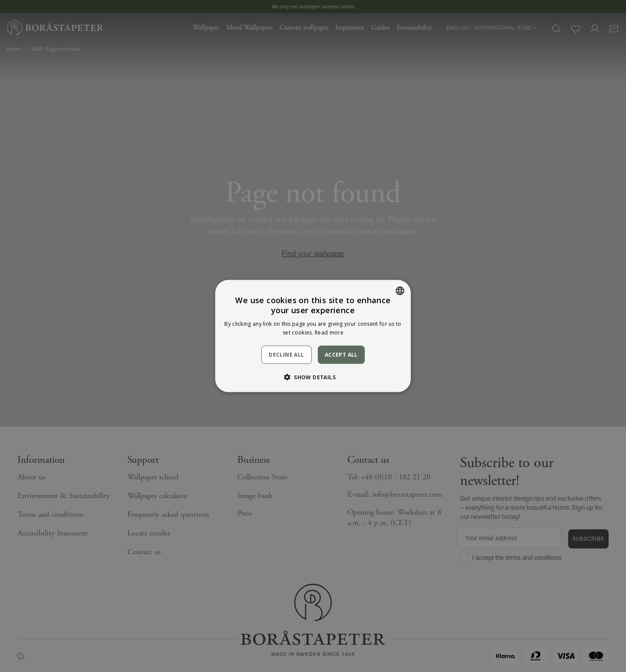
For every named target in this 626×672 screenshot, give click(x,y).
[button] (313, 377)
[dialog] (313, 336)
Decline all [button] (286, 355)
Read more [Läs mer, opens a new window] (329, 333)
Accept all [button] (341, 354)
